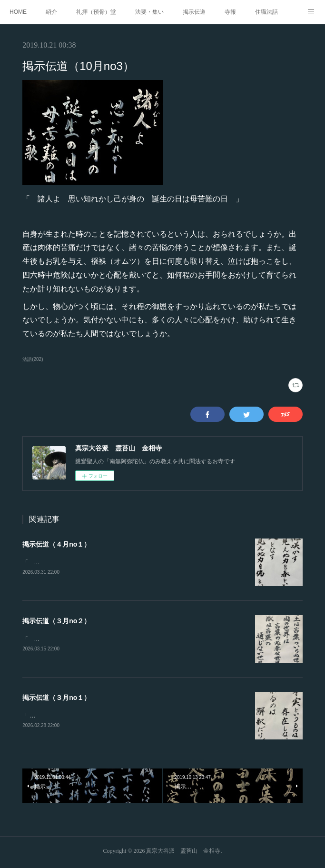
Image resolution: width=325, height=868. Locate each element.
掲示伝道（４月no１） (56, 544)
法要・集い (149, 12)
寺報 (230, 12)
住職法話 (266, 12)
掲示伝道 (194, 12)
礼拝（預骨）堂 (96, 12)
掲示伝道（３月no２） (56, 621)
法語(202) (33, 359)
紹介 (51, 12)
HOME (18, 12)
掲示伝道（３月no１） (56, 699)
